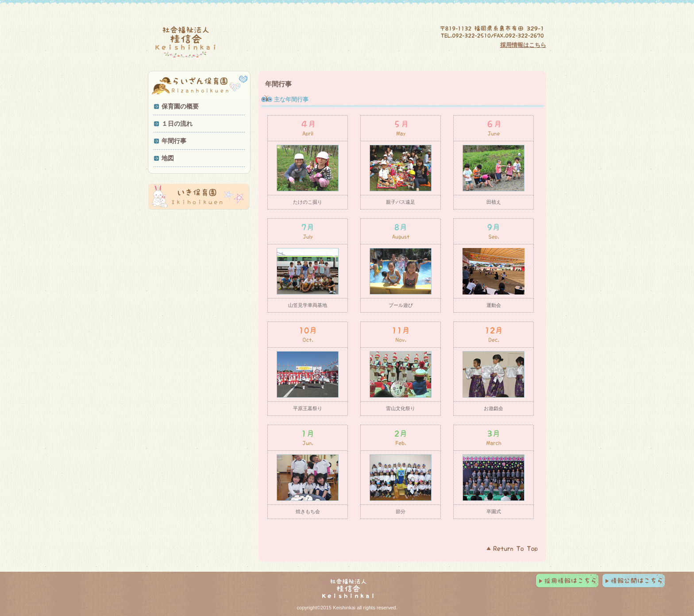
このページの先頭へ (513, 548)
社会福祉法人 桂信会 (234, 43)
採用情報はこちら (523, 45)
